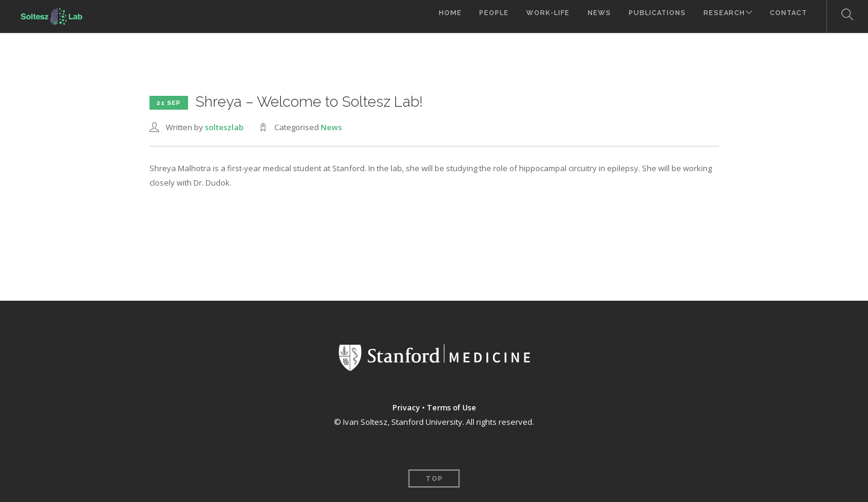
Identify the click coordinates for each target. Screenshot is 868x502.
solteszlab (224, 127)
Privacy (405, 407)
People (482, 17)
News (590, 17)
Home (436, 17)
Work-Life (538, 17)
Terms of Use (451, 407)
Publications (650, 17)
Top (434, 479)
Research (719, 17)
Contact (788, 17)
